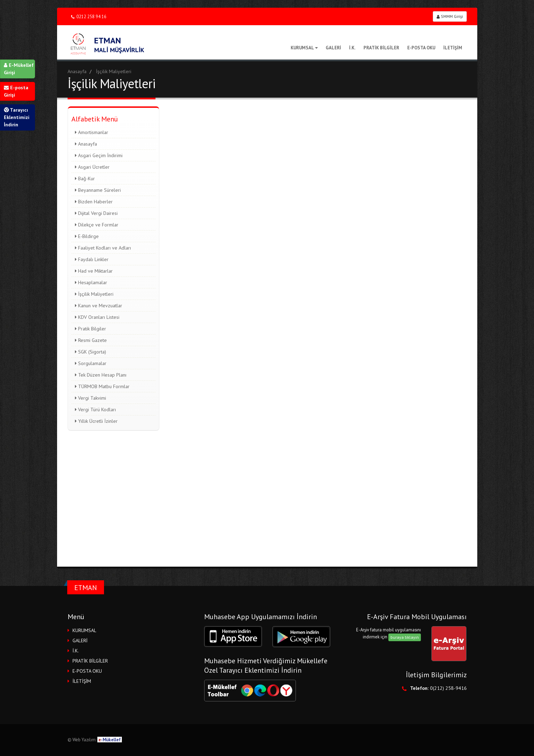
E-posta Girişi (16, 91)
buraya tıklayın (405, 637)
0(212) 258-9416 (448, 688)
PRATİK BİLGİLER (381, 48)
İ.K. (352, 48)
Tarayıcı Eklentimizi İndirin (17, 117)
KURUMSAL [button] (84, 630)
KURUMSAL (304, 48)
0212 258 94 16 (89, 17)
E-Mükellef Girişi (19, 69)
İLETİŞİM (453, 48)
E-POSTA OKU (421, 48)
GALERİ (333, 48)
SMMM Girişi (450, 16)
